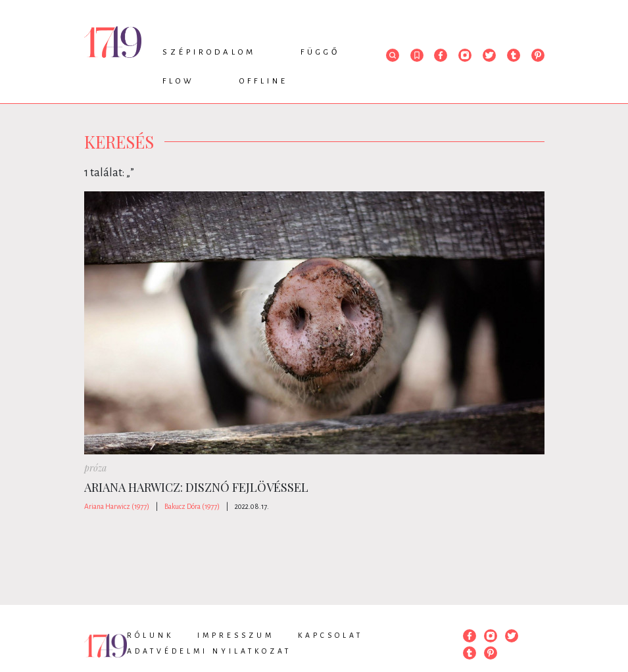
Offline (264, 81)
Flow (179, 81)
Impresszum (236, 635)
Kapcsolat (330, 635)
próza (95, 468)
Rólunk (150, 635)
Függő (320, 52)
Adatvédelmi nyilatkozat (209, 651)
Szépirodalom (209, 52)
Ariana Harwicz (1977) (117, 506)
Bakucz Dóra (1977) (192, 506)
